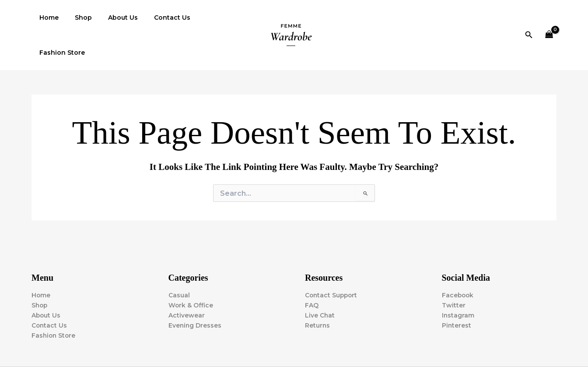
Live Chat (320, 281)
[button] (529, 18)
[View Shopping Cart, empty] (549, 18)
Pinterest (457, 291)
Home (47, 18)
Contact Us (159, 18)
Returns (318, 291)
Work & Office (191, 271)
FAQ (312, 271)
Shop (78, 18)
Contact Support (332, 261)
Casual (179, 261)
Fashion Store (212, 18)
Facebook (458, 261)
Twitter (454, 271)
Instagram (458, 281)
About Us (113, 18)
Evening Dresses (195, 291)
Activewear (187, 281)
